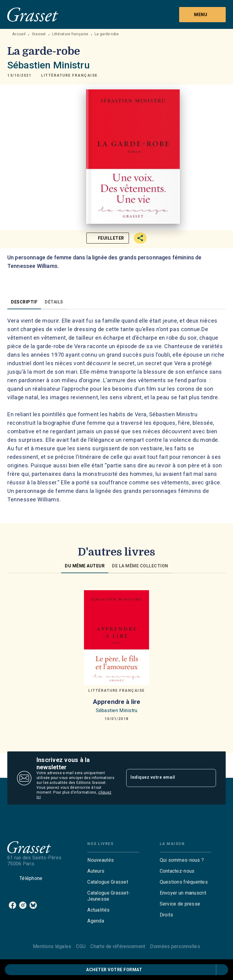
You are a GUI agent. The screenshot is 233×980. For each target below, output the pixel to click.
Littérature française (70, 34)
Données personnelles (175, 946)
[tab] (24, 302)
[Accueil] (33, 14)
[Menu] (202, 15)
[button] (69, 75)
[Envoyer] (209, 778)
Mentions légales (52, 946)
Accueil (19, 34)
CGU (81, 946)
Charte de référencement (118, 946)
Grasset (39, 34)
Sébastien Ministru (49, 65)
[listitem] (12, 905)
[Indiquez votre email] (163, 778)
